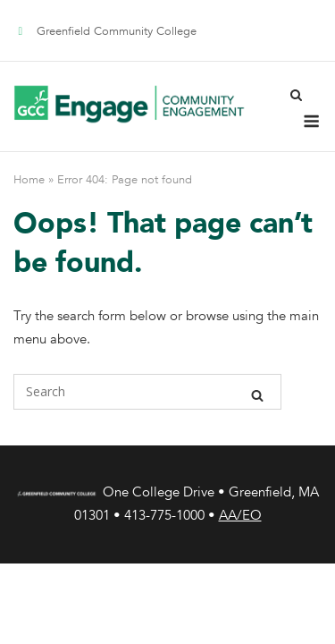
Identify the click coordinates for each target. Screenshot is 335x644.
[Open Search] (296, 93)
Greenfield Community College (117, 31)
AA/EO (240, 515)
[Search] (257, 392)
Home (29, 180)
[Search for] (147, 392)
